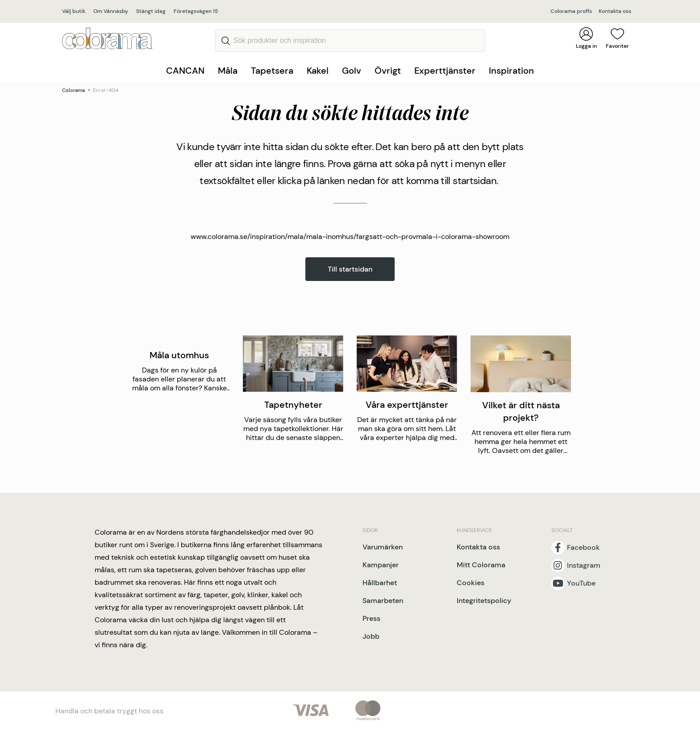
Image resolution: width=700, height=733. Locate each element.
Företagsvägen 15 (196, 11)
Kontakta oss (615, 11)
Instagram (584, 565)
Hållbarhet (380, 583)
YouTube (581, 583)
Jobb (371, 636)
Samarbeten (383, 601)
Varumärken (383, 547)
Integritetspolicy (484, 601)
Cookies (471, 583)
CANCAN (185, 71)
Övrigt (388, 71)
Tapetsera (272, 71)
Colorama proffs (571, 11)
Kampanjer (381, 565)
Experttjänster (445, 71)
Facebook (583, 548)
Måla (228, 71)
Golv (352, 71)
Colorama (73, 90)
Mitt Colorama (481, 565)
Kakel (318, 71)
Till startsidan (350, 269)
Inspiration (511, 71)
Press (371, 618)
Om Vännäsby (111, 11)
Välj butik (74, 11)
